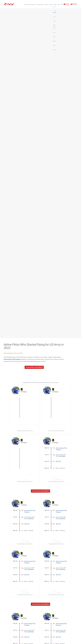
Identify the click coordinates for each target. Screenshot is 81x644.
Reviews (28, 7)
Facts (61, 7)
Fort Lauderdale (61, 456)
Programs (46, 5)
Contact (76, 7)
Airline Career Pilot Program (29, 5)
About (55, 5)
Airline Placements (35, 7)
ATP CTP (58, 462)
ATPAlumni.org (66, 7)
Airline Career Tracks (52, 7)
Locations (44, 7)
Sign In (59, 5)
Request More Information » (34, 367)
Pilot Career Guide (40, 5)
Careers (72, 7)
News (58, 7)
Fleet (40, 7)
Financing (51, 5)
